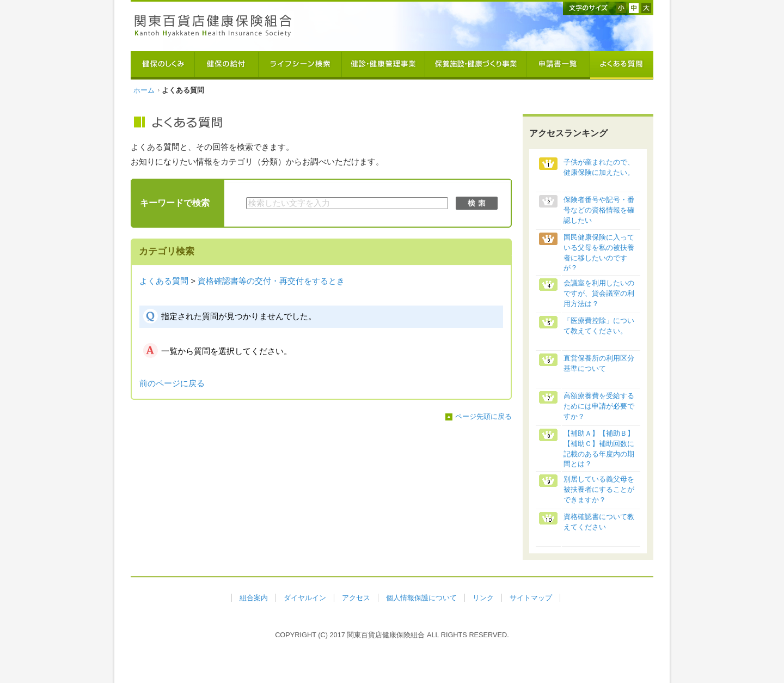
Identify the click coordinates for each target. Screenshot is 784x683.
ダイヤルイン (305, 598)
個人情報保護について (421, 598)
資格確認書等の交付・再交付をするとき (271, 281)
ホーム (144, 90)
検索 (477, 203)
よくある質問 (164, 281)
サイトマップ (531, 598)
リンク (483, 598)
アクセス (356, 598)
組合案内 (254, 598)
